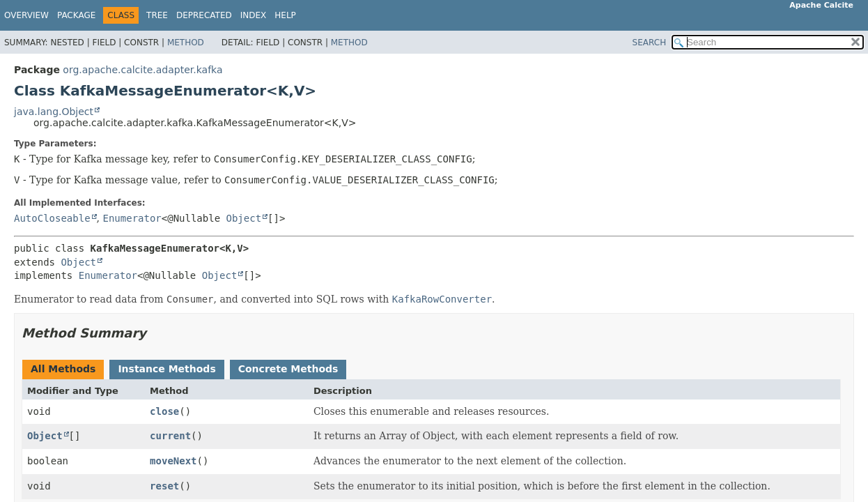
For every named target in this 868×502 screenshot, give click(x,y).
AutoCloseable (52, 218)
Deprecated (204, 15)
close (164, 411)
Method (186, 43)
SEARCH (650, 43)
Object (244, 218)
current (170, 436)
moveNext (173, 461)
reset (164, 486)
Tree (157, 15)
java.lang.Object (54, 112)
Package (76, 15)
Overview (26, 15)
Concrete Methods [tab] (288, 369)
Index (254, 15)
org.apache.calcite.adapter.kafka (142, 70)
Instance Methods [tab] (166, 369)
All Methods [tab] (63, 369)
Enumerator (132, 218)
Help (285, 15)
